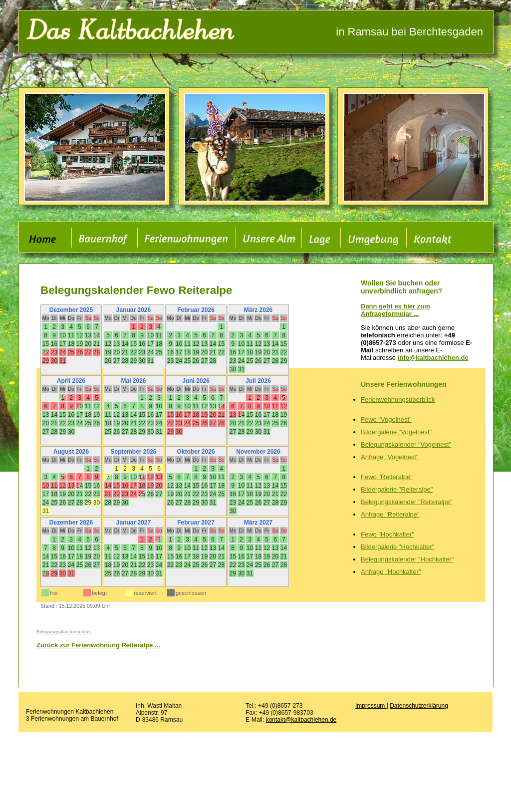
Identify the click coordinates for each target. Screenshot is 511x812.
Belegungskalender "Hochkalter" (407, 559)
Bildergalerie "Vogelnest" (396, 432)
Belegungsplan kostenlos (64, 632)
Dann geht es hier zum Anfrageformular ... (395, 310)
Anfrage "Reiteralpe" (390, 514)
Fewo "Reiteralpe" (387, 477)
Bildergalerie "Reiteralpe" (397, 489)
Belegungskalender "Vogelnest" (406, 444)
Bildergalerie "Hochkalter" (397, 547)
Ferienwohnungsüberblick (398, 400)
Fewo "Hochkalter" (387, 534)
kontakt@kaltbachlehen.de (301, 720)
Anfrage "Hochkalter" (391, 572)
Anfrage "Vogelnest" (389, 457)
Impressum (371, 706)
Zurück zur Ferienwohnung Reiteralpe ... (98, 645)
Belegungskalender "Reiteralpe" (406, 502)
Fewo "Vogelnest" (386, 419)
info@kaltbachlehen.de (433, 358)
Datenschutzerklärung (419, 706)
